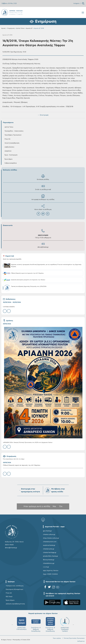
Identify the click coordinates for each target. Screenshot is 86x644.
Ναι (54, 506)
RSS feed (9, 597)
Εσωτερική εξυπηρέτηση (14, 589)
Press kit (9, 593)
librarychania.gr (49, 560)
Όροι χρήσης (57, 638)
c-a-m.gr (46, 567)
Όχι (61, 506)
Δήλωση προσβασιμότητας (15, 604)
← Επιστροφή (43, 115)
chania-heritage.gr (50, 552)
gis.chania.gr (47, 531)
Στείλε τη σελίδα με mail (43, 187)
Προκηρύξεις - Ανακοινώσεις (14, 131)
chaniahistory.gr (49, 563)
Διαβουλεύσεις (9, 147)
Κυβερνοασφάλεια (11, 163)
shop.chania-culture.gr (51, 538)
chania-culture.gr (49, 534)
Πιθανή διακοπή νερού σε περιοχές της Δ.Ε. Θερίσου (22, 465)
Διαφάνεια (8, 151)
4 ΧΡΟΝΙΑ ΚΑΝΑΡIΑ (9, 307)
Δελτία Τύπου (20, 28)
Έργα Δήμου (9, 159)
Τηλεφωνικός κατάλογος (15, 586)
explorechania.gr (49, 545)
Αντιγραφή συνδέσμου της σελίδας (43, 197)
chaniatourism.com (50, 542)
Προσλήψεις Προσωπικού (13, 135)
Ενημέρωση (11, 28)
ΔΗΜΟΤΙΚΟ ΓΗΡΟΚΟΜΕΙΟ (50, 624)
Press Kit (7, 139)
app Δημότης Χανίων (51, 571)
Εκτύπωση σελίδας (43, 177)
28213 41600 (43, 235)
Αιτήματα (76, 3)
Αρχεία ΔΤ (29, 28)
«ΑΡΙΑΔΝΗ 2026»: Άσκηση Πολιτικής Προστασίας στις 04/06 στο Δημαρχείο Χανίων (28, 443)
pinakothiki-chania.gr (51, 556)
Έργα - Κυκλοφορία (11, 155)
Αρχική (3, 28)
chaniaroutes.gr (49, 549)
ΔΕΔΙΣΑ (36, 622)
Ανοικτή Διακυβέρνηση (12, 143)
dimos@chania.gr (43, 247)
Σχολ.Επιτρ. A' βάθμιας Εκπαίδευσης (65, 624)
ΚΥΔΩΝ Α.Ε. (22, 623)
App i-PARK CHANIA (50, 574)
